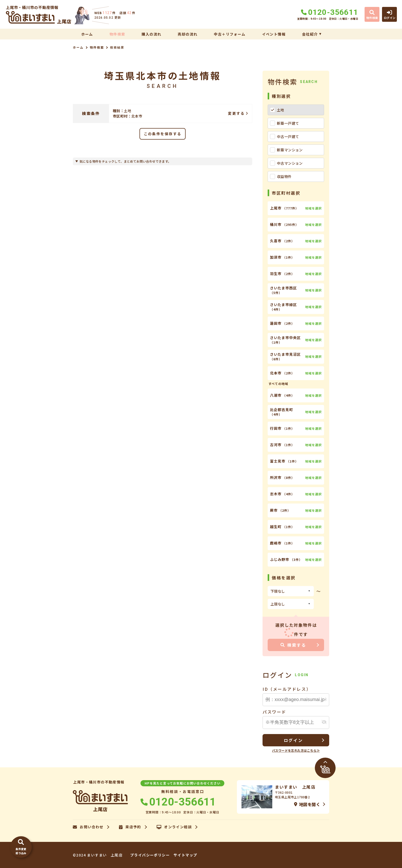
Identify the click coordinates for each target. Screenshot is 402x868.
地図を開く (307, 804)
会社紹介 (310, 34)
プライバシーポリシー (150, 855)
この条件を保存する (163, 134)
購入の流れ (151, 34)
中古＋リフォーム (230, 34)
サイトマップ (185, 855)
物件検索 (117, 34)
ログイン (293, 740)
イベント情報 (274, 34)
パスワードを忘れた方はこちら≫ (296, 750)
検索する (293, 645)
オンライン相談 (174, 827)
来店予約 (130, 827)
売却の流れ (188, 34)
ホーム (87, 34)
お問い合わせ (88, 827)
